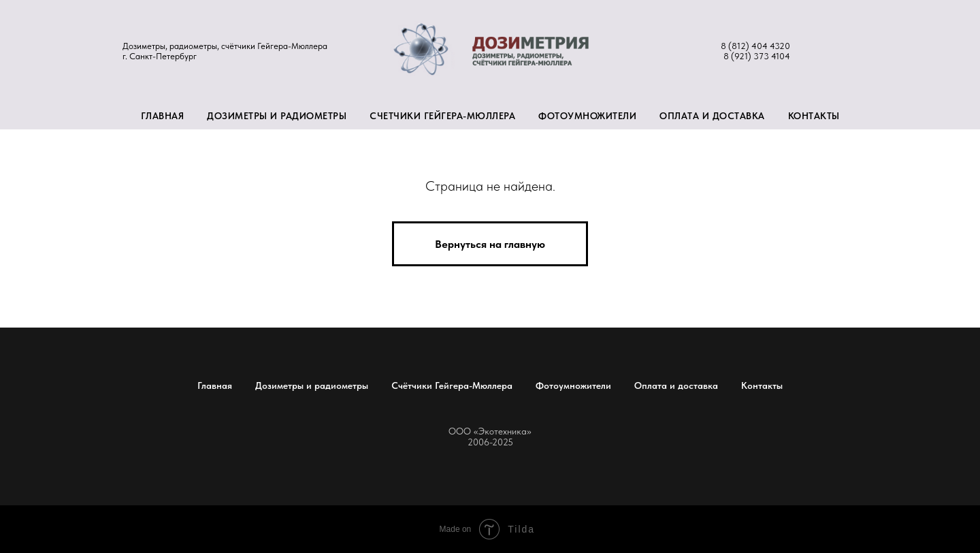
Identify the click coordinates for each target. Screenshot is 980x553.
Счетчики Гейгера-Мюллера (442, 116)
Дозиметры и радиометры (277, 116)
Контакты (814, 116)
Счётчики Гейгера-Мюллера (452, 385)
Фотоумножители (587, 116)
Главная (163, 116)
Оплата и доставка (712, 116)
